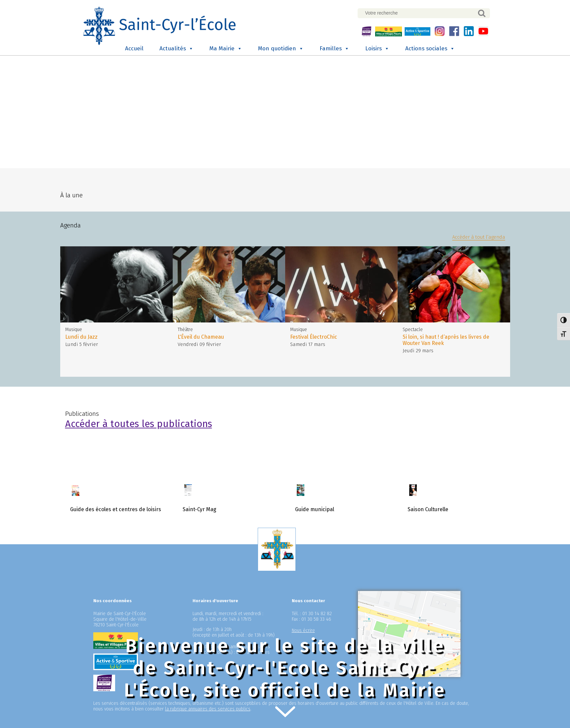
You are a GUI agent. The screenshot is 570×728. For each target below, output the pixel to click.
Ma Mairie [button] (226, 49)
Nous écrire (303, 631)
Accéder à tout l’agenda (479, 237)
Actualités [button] (176, 49)
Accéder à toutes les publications (139, 424)
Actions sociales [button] (430, 49)
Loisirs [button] (377, 49)
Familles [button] (334, 49)
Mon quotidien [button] (281, 49)
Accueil (134, 49)
